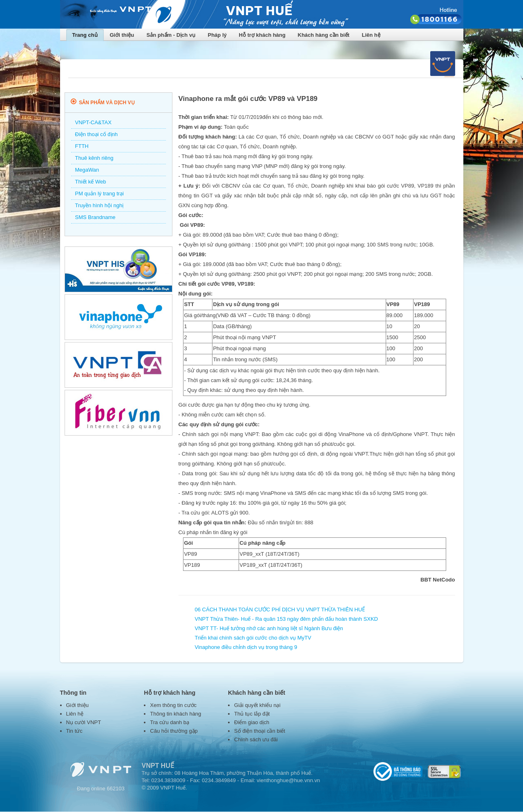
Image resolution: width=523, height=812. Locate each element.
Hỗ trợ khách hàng (262, 35)
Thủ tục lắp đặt (252, 714)
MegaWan (87, 170)
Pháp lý (217, 35)
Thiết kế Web (91, 182)
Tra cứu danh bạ (170, 722)
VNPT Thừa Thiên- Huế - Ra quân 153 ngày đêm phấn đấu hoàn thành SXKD (286, 619)
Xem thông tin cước (173, 705)
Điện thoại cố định (97, 134)
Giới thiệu (122, 35)
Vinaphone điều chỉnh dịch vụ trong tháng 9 (246, 647)
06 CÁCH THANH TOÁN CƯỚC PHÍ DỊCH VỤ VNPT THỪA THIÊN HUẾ (280, 610)
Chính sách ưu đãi (256, 739)
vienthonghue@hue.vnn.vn (288, 780)
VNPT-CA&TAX (93, 122)
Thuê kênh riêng (94, 158)
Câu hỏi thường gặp (174, 731)
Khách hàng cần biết (324, 35)
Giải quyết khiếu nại (257, 705)
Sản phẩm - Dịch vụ (171, 35)
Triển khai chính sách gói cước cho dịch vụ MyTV (253, 638)
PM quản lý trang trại (100, 193)
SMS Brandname (95, 217)
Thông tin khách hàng (175, 714)
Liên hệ (371, 35)
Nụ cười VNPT (84, 722)
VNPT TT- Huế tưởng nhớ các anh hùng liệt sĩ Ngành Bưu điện (269, 628)
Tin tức (74, 731)
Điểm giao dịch (252, 722)
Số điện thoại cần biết (260, 731)
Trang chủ (85, 35)
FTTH (82, 146)
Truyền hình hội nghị (99, 205)
